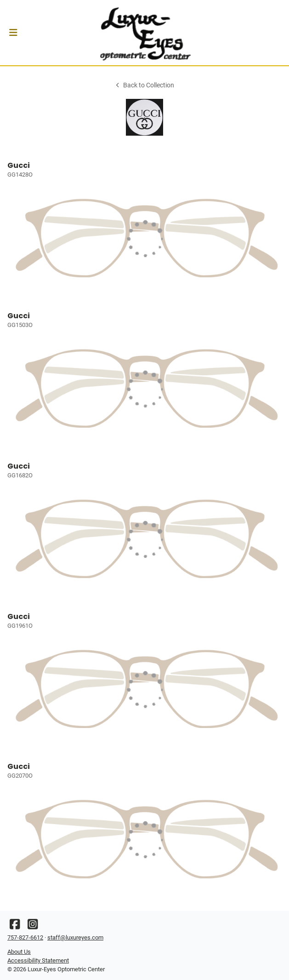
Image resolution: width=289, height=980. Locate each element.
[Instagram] (33, 926)
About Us (19, 952)
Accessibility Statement (38, 960)
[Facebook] (15, 926)
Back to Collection (144, 85)
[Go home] (144, 33)
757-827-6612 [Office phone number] (25, 937)
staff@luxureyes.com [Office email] (75, 937)
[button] (13, 33)
